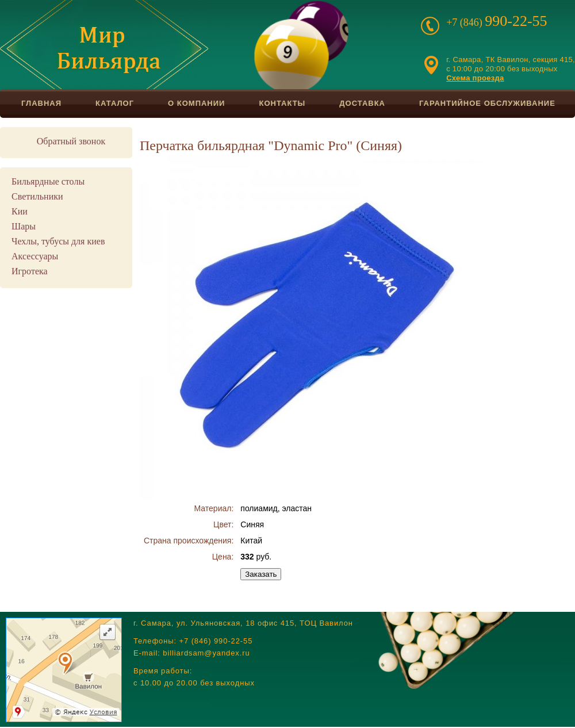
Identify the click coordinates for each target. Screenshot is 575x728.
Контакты (282, 103)
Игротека (30, 271)
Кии (20, 211)
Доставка (362, 103)
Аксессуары (35, 256)
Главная (41, 103)
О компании (196, 103)
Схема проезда (475, 78)
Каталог (115, 103)
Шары (24, 226)
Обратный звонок (71, 141)
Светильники (37, 196)
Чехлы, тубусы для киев (58, 241)
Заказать (261, 574)
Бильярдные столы (48, 181)
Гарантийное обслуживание (487, 103)
